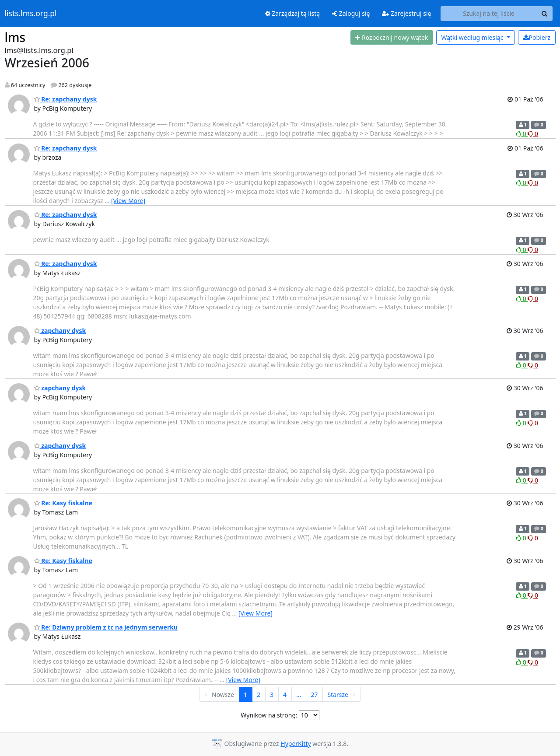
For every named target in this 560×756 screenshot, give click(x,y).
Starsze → (341, 695)
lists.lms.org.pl (31, 14)
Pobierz (537, 37)
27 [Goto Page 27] (314, 695)
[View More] (128, 201)
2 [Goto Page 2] (259, 695)
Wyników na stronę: (269, 715)
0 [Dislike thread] (533, 134)
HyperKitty (296, 744)
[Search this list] (489, 14)
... (299, 695)
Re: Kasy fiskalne (63, 503)
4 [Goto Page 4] (285, 695)
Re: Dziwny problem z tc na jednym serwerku (106, 627)
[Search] (545, 14)
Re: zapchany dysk (66, 99)
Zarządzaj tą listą (292, 13)
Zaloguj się (351, 13)
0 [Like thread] (522, 134)
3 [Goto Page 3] (272, 695)
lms (15, 37)
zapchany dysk (60, 331)
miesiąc (473, 37)
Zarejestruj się (406, 13)
